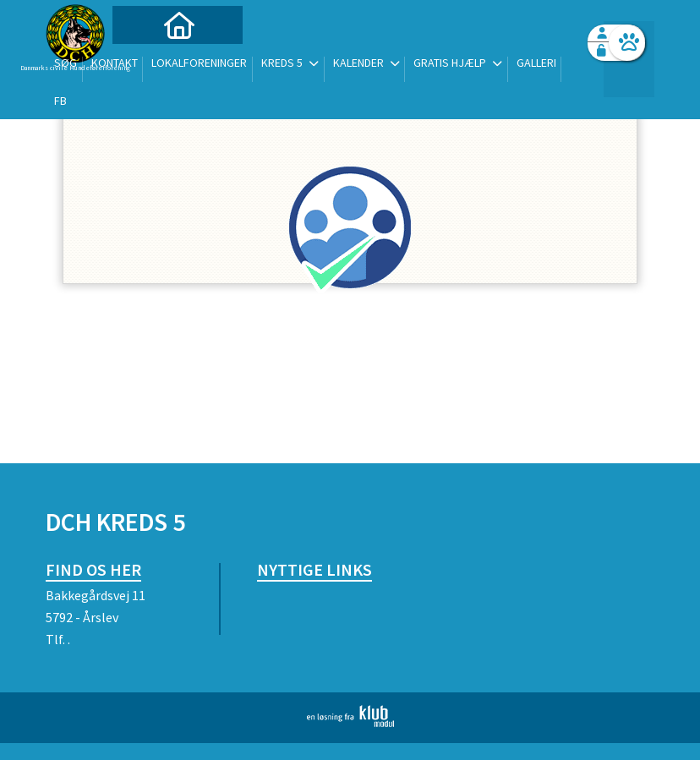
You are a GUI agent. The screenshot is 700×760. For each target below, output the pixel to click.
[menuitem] (151, 57)
